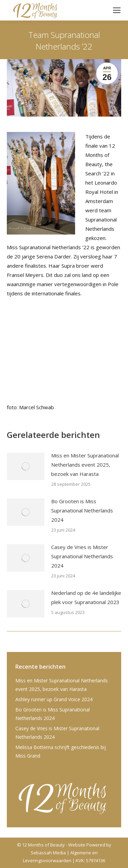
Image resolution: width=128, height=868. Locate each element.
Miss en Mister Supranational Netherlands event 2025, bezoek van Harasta (85, 465)
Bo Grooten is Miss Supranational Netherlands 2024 (82, 510)
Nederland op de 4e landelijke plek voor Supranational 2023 (86, 597)
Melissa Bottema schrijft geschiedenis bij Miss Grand (61, 751)
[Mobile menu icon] (117, 10)
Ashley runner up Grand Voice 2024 (54, 699)
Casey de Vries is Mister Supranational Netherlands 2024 (82, 556)
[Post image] (26, 466)
